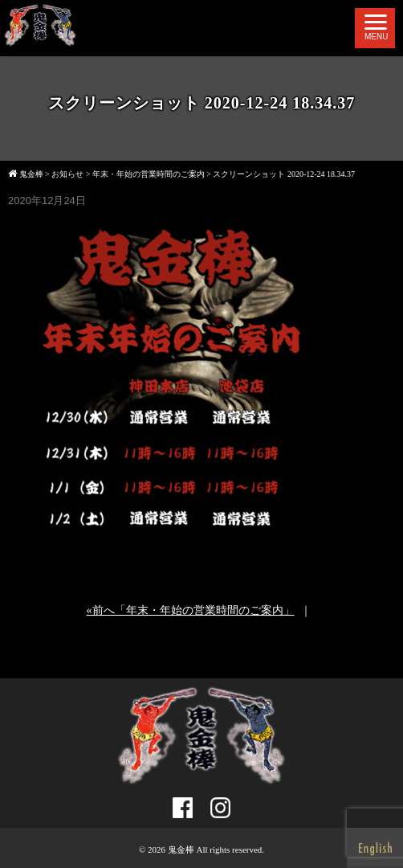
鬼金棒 (181, 850)
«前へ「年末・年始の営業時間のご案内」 (191, 610)
